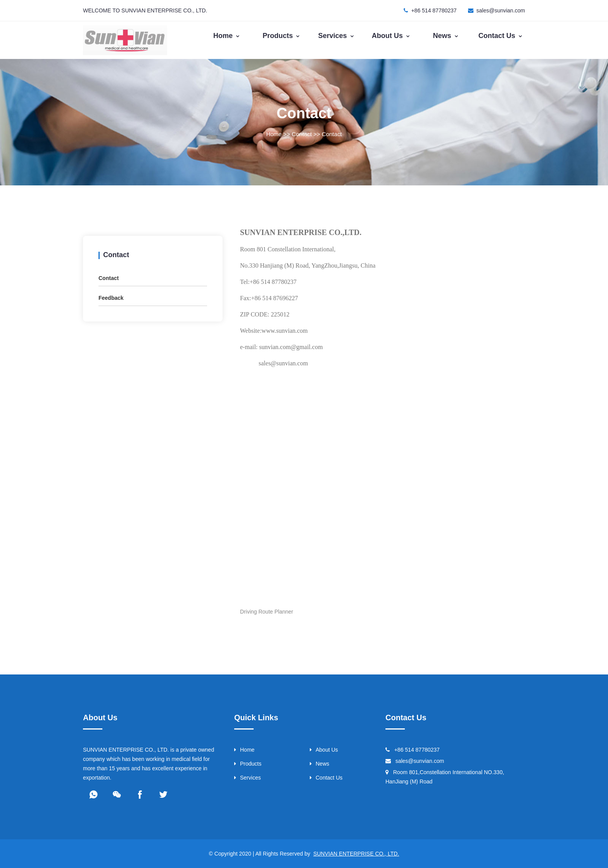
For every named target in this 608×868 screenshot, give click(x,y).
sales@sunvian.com (501, 10)
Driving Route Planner (267, 612)
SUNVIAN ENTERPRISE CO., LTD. (356, 854)
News (446, 36)
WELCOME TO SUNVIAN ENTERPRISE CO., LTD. (145, 10)
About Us (391, 36)
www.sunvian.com (285, 331)
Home (227, 36)
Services (336, 36)
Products (281, 36)
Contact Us (501, 36)
